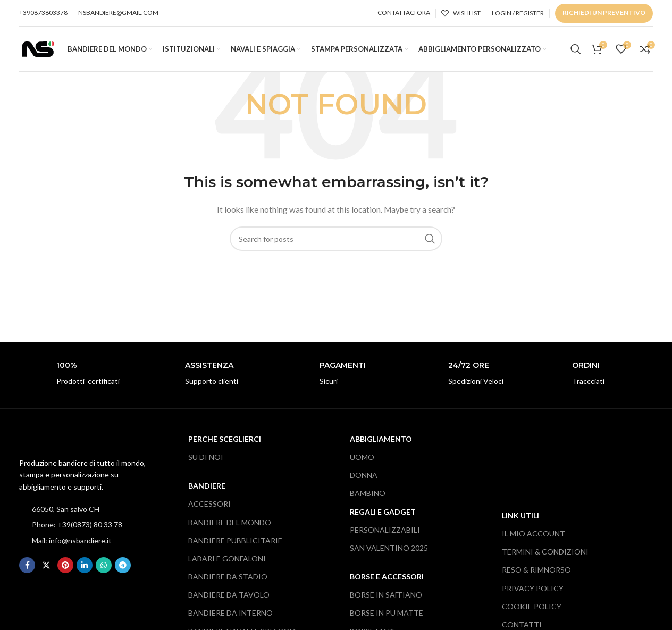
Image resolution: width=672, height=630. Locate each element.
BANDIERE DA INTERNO (230, 615)
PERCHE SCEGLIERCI (225, 442)
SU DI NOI (206, 460)
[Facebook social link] (27, 568)
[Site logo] (38, 49)
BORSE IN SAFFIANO (386, 597)
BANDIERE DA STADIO (228, 579)
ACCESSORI (209, 506)
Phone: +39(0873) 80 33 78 (77, 527)
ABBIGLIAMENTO (381, 442)
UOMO (362, 460)
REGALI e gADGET (383, 514)
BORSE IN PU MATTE (387, 615)
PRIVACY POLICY (533, 590)
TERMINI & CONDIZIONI (545, 554)
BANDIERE (207, 488)
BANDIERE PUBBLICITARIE (235, 543)
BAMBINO (368, 496)
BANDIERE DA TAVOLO (229, 597)
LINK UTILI (520, 518)
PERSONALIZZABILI (385, 532)
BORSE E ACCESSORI (387, 579)
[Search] (576, 51)
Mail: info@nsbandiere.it (72, 543)
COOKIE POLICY (532, 608)
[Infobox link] (78, 377)
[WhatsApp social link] (104, 568)
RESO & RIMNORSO (536, 572)
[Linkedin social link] (85, 568)
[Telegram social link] (123, 568)
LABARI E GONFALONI (227, 561)
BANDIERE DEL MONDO (230, 524)
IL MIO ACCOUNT (534, 536)
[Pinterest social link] (65, 568)
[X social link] (46, 568)
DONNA (364, 478)
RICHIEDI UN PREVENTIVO (604, 12)
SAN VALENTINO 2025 (389, 551)
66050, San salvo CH (66, 512)
